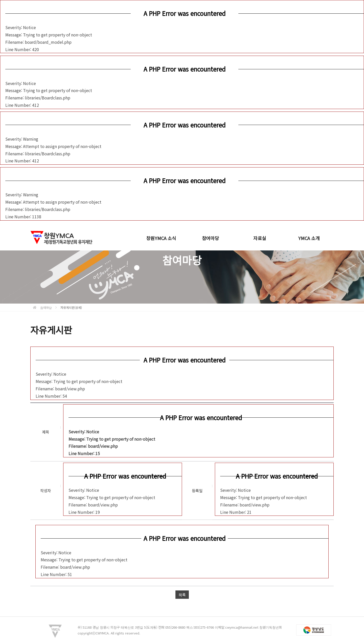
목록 (182, 595)
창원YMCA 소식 (161, 238)
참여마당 (210, 238)
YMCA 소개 (309, 238)
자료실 (260, 238)
